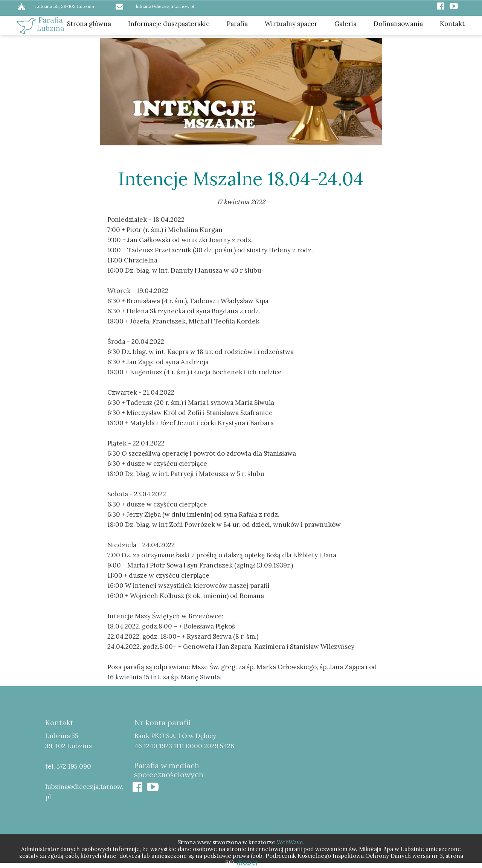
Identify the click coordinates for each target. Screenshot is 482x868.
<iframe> (363, 769)
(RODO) (247, 863)
